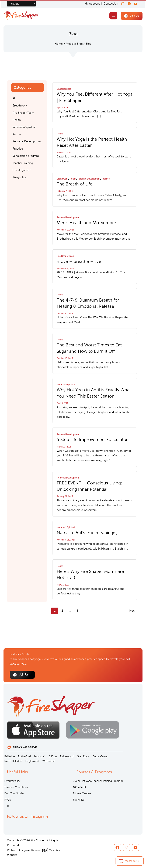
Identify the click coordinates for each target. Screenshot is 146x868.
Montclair (40, 756)
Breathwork (62, 179)
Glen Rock (83, 756)
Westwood (49, 761)
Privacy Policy (12, 781)
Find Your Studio (14, 793)
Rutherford (24, 756)
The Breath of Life (75, 184)
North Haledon (13, 761)
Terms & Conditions (16, 787)
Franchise (79, 800)
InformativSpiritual (66, 384)
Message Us (132, 861)
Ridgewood (67, 756)
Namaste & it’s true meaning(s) (87, 532)
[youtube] (136, 4)
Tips (7, 806)
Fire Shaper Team (66, 256)
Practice (106, 179)
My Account (90, 4)
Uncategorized (64, 89)
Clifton (53, 756)
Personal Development (89, 179)
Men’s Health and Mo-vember (87, 223)
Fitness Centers (82, 793)
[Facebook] (128, 4)
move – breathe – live (79, 261)
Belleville (10, 756)
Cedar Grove (100, 756)
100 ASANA (80, 787)
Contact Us (108, 4)
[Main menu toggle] (113, 16)
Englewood (32, 761)
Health (60, 134)
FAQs (8, 800)
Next (134, 610)
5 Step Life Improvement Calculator (92, 439)
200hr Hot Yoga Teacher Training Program (98, 781)
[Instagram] (121, 4)
